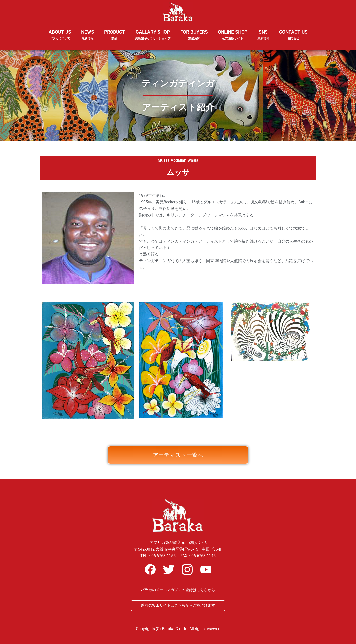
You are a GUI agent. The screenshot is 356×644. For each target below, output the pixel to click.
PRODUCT (115, 38)
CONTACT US (293, 35)
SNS (263, 38)
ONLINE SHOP (233, 35)
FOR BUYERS (194, 35)
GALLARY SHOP (153, 38)
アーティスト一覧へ (178, 465)
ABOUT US (60, 38)
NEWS (88, 38)
